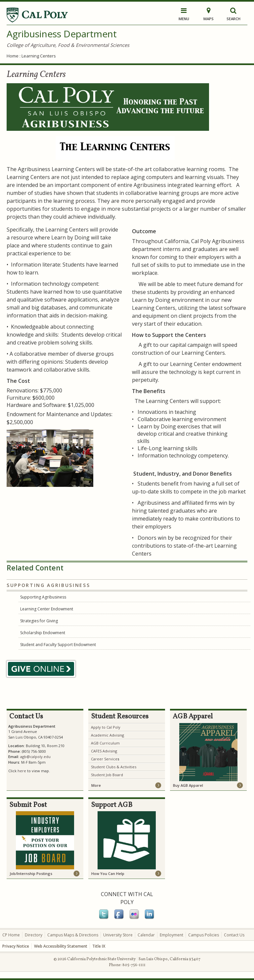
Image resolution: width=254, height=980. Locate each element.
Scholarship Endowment (43, 633)
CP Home (11, 935)
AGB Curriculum (105, 743)
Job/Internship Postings (31, 873)
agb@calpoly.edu (35, 757)
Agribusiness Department (62, 34)
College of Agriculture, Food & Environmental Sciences (68, 45)
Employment (171, 935)
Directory (34, 935)
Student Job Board (107, 775)
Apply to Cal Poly (106, 727)
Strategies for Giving (39, 621)
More (96, 785)
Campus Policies (204, 935)
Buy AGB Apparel (188, 785)
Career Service (104, 759)
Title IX (99, 946)
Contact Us (234, 935)
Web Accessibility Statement (61, 946)
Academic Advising (107, 735)
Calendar (146, 935)
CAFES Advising (104, 751)
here (22, 771)
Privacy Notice (16, 946)
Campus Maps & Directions (73, 935)
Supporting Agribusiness (43, 597)
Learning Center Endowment (47, 609)
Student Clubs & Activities (114, 767)
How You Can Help (108, 873)
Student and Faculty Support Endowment (58, 645)
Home (13, 56)
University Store (118, 935)
